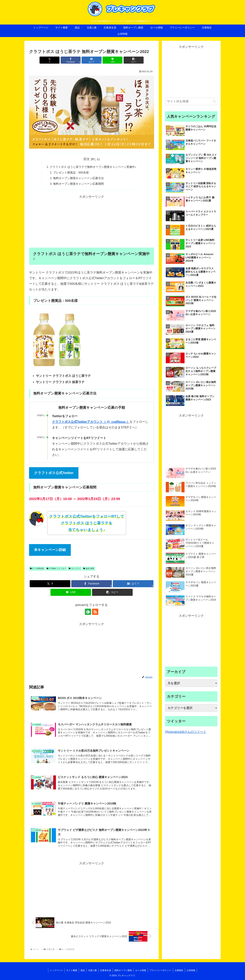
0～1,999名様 (37, 568)
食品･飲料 (89, 568)
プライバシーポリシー (160, 970)
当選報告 (179, 970)
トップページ (56, 970)
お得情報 (191, 970)
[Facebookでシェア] (71, 60)
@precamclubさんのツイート (186, 732)
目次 (87, 159)
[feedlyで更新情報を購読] (88, 612)
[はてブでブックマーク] (92, 60)
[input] (191, 101)
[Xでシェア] (50, 60)
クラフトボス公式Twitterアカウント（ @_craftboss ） (91, 422)
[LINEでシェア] (112, 60)
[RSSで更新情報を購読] (95, 612)
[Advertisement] (92, 221)
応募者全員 (106, 970)
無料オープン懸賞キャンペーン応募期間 (78, 184)
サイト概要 (72, 970)
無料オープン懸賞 (123, 970)
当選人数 (92, 970)
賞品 (83, 970)
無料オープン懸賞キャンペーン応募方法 (78, 178)
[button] (134, 60)
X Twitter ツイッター (56, 568)
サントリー (75, 568)
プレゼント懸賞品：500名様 (71, 173)
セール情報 (141, 970)
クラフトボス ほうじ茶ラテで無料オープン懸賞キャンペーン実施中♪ (93, 167)
